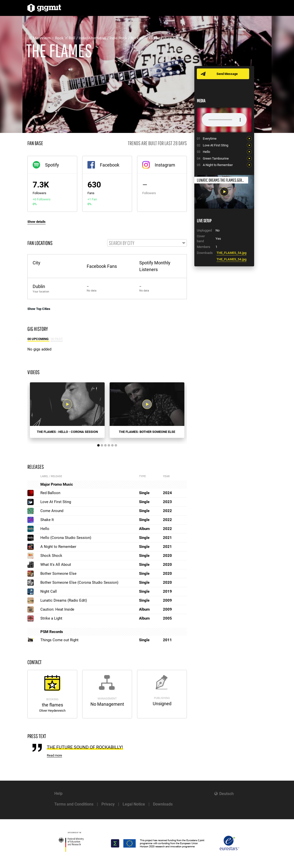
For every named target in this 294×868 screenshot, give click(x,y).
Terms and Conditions (74, 804)
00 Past (57, 339)
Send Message (227, 74)
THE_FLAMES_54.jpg (231, 253)
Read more (54, 756)
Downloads (163, 804)
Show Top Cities (39, 309)
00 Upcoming (38, 339)
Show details (37, 222)
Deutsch (226, 794)
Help (58, 793)
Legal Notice (134, 804)
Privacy (108, 804)
